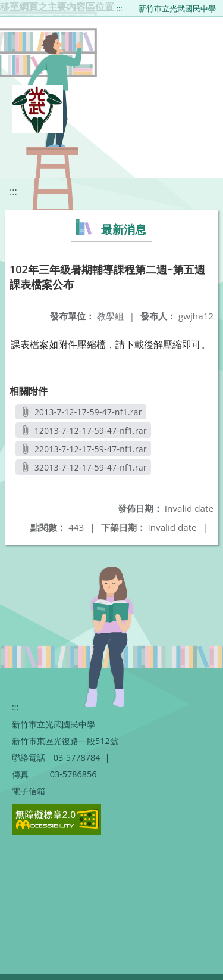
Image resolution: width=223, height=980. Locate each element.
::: (120, 8)
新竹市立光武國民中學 (177, 8)
